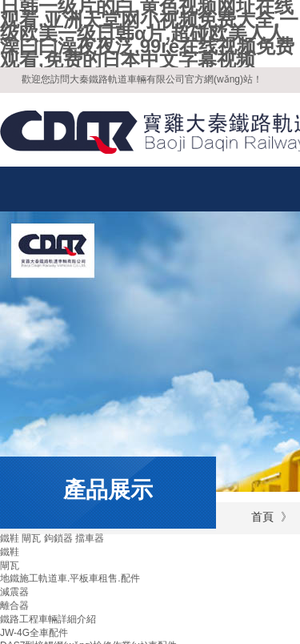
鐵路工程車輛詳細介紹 (48, 619)
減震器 (14, 592)
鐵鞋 (10, 552)
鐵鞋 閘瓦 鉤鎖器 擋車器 (52, 538)
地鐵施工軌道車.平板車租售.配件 (70, 578)
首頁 (262, 517)
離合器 (14, 606)
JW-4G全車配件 (34, 633)
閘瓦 (10, 566)
